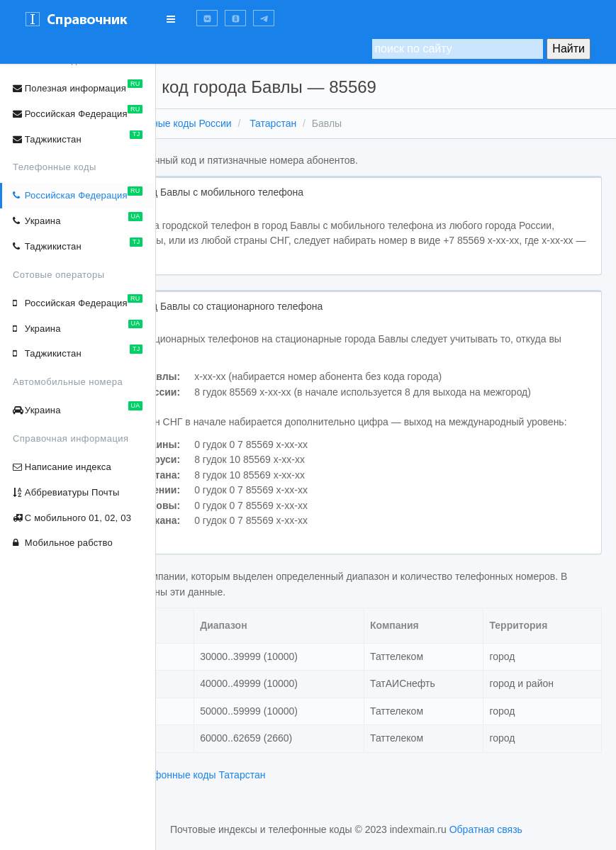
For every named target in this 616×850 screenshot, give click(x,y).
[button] (207, 18)
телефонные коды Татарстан (313, 805)
